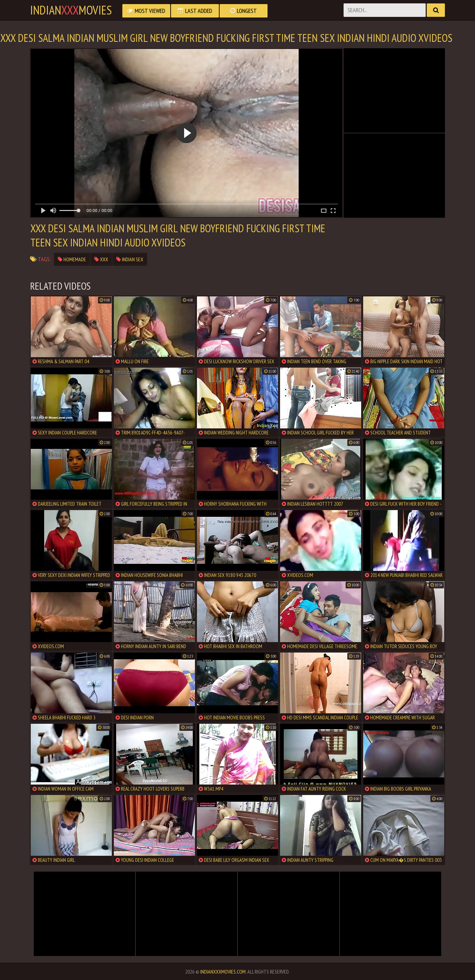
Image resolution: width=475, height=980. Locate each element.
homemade (72, 259)
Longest (244, 11)
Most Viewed (146, 11)
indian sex (130, 259)
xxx (101, 259)
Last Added (195, 11)
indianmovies (71, 10)
